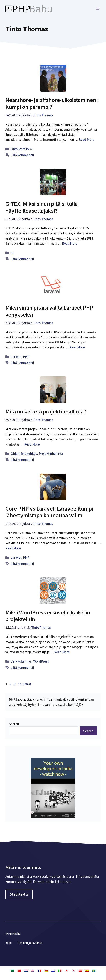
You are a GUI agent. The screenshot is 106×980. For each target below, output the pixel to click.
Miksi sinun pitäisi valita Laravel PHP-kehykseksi (50, 311)
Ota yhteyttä (19, 894)
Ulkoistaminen (21, 149)
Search (14, 724)
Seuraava (26, 684)
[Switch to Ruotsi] (94, 971)
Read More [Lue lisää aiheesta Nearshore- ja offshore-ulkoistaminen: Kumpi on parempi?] (87, 139)
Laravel (16, 357)
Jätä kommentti (22, 155)
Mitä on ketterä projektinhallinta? (46, 412)
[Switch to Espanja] (87, 971)
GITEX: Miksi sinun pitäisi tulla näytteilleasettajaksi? (42, 207)
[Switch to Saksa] (46, 971)
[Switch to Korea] (73, 971)
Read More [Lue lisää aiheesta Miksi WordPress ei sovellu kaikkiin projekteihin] (62, 652)
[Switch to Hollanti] (26, 971)
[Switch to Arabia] (12, 971)
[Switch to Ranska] (40, 971)
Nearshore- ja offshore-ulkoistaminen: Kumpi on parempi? (52, 103)
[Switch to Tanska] (19, 971)
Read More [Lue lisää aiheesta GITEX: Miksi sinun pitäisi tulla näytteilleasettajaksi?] (70, 243)
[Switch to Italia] (60, 971)
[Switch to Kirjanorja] (80, 971)
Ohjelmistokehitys (24, 454)
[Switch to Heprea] (53, 971)
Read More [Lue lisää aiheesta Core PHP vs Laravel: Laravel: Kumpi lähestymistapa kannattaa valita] (13, 548)
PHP (26, 357)
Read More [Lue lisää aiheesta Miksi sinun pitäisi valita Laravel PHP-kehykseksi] (77, 347)
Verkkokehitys (21, 661)
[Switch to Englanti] (33, 971)
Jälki (8, 943)
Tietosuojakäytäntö (30, 943)
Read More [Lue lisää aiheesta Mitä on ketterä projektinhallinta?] (32, 444)
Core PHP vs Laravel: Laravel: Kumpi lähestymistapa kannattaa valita (49, 512)
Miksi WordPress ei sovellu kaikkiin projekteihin (48, 616)
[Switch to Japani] (67, 971)
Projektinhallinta (51, 454)
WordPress (41, 661)
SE (13, 253)
